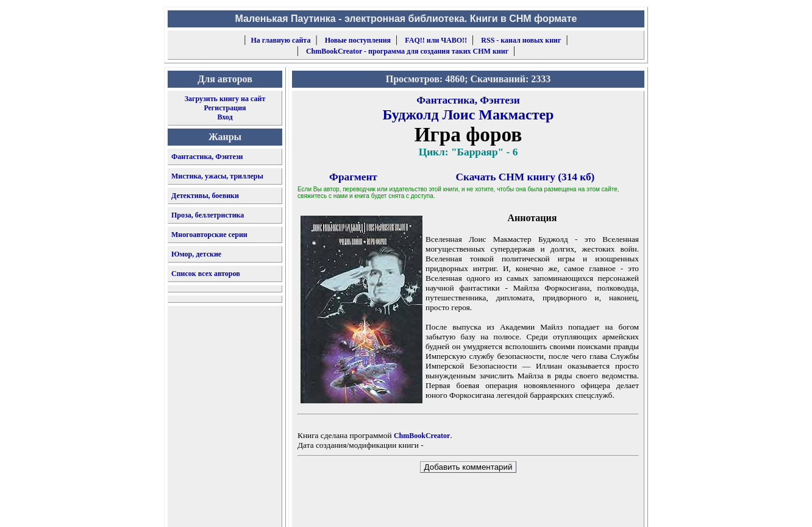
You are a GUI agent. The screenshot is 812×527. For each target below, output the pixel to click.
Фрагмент (353, 177)
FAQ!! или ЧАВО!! (436, 40)
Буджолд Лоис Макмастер (468, 115)
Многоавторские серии (209, 235)
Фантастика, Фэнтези (207, 157)
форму (544, 508)
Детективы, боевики (205, 196)
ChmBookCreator (422, 436)
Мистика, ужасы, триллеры (217, 176)
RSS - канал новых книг (521, 40)
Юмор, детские (196, 254)
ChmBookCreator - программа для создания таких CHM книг (407, 51)
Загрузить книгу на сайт (225, 99)
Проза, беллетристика (208, 215)
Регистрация (225, 108)
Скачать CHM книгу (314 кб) (525, 177)
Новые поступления (358, 40)
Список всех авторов (206, 274)
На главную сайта (281, 40)
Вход (225, 117)
